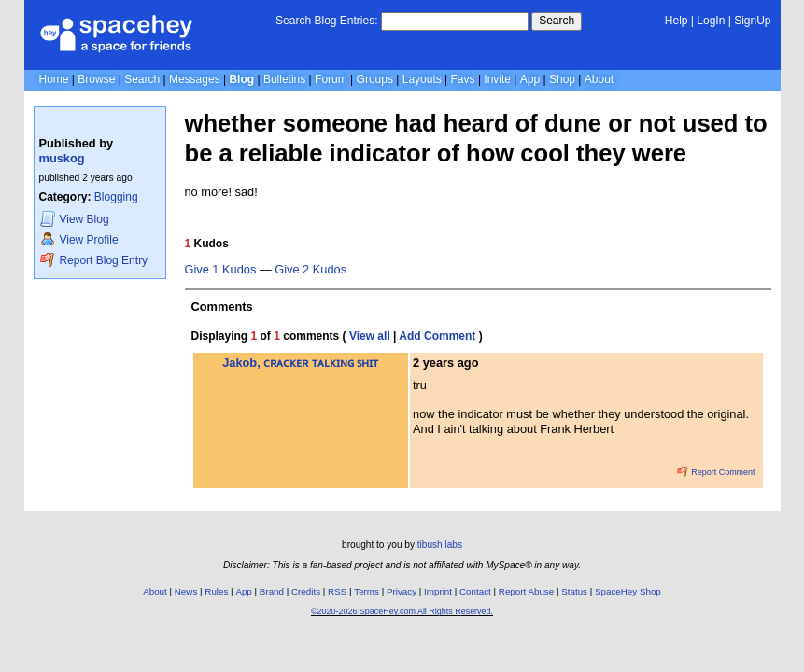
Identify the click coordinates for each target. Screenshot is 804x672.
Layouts (422, 79)
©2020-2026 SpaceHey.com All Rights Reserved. (402, 611)
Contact (475, 591)
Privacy (402, 591)
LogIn (711, 21)
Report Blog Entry (94, 260)
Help (677, 21)
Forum (331, 79)
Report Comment (716, 472)
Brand (272, 591)
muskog (62, 158)
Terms (367, 591)
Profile (79, 239)
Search (557, 21)
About (599, 79)
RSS (337, 591)
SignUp (752, 21)
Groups (375, 79)
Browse (96, 79)
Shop (562, 79)
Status (574, 591)
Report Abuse (526, 591)
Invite (497, 79)
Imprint (438, 591)
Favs (463, 79)
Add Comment (437, 336)
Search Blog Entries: (326, 21)
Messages (195, 79)
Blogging (116, 197)
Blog (241, 79)
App (530, 79)
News (186, 591)
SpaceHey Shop (628, 591)
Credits (306, 591)
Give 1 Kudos (221, 270)
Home (54, 79)
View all (370, 336)
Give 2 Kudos (310, 270)
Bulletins (284, 79)
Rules (216, 591)
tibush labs (440, 545)
